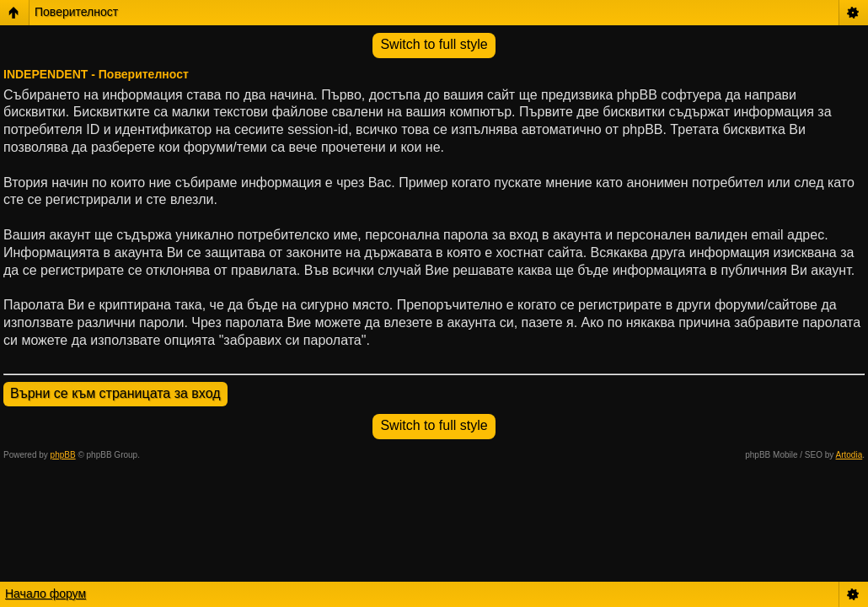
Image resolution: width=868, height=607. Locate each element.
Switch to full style (434, 44)
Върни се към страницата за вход (115, 393)
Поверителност (76, 12)
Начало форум (46, 594)
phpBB (63, 455)
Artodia (849, 455)
